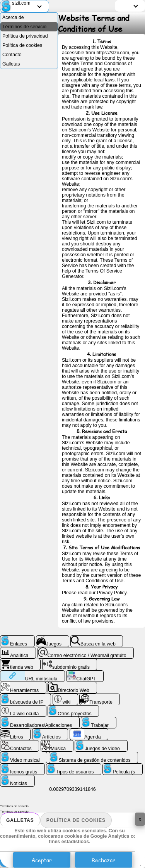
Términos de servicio (24, 27)
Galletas (20, 820)
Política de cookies (76, 820)
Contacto (12, 55)
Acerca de (13, 17)
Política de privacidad (25, 36)
